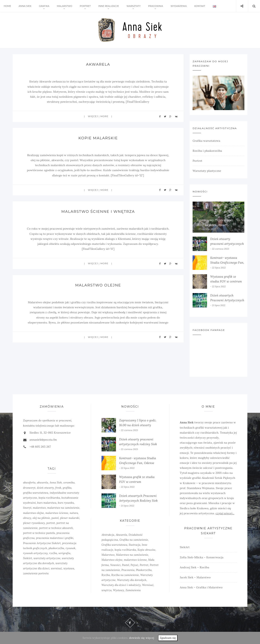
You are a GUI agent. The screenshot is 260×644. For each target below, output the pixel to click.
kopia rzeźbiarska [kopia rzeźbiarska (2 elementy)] (49, 498)
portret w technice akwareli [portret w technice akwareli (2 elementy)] (56, 528)
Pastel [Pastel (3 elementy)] (126, 565)
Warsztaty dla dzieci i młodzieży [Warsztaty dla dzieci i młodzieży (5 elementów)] (121, 585)
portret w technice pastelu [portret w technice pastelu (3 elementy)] (39, 533)
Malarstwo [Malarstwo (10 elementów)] (108, 555)
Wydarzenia (177, 6)
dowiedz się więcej (142, 638)
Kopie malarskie (98, 138)
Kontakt (198, 6)
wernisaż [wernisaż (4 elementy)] (56, 568)
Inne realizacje (108, 6)
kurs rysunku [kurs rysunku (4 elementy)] (66, 503)
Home (7, 6)
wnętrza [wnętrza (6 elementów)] (107, 590)
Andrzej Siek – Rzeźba (194, 567)
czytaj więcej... (225, 513)
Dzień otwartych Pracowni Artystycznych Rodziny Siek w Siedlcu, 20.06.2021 (138, 501)
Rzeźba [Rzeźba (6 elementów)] (106, 575)
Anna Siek (25, 6)
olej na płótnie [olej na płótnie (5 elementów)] (41, 518)
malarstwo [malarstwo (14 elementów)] (39, 508)
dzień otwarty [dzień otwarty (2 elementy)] (45, 488)
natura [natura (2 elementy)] (74, 513)
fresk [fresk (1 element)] (58, 488)
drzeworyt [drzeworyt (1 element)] (29, 488)
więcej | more (98, 116)
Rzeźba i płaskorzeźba (207, 151)
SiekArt (185, 547)
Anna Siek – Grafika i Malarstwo (201, 587)
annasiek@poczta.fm (43, 440)
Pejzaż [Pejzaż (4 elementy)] (134, 565)
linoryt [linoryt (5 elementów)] (27, 508)
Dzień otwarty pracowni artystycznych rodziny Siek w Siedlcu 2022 (138, 444)
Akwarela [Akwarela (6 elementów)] (121, 535)
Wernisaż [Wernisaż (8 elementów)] (148, 585)
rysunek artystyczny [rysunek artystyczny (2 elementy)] (35, 553)
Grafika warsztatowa (206, 141)
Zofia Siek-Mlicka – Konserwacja (202, 557)
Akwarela (98, 64)
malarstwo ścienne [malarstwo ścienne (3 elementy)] (135, 560)
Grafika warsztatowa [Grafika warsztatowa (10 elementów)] (114, 545)
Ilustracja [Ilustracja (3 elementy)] (135, 545)
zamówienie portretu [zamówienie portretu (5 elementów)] (36, 573)
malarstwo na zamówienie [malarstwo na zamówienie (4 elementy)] (63, 508)
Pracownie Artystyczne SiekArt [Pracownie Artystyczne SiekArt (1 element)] (42, 543)
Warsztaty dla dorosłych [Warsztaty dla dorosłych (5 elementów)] (132, 580)
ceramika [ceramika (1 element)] (69, 483)
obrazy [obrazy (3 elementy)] (27, 518)
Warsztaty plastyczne (207, 171)
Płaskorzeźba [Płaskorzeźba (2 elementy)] (144, 570)
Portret (84, 6)
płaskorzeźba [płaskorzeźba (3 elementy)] (56, 548)
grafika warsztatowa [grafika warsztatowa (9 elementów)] (36, 493)
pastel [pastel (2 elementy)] (55, 518)
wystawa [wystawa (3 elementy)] (69, 568)
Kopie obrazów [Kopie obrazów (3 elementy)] (147, 550)
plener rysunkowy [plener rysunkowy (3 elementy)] (34, 523)
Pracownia (154, 6)
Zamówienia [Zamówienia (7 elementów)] (133, 590)
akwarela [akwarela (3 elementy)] (43, 483)
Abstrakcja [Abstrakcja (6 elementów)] (108, 535)
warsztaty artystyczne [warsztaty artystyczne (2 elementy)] (47, 558)
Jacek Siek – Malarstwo (195, 577)
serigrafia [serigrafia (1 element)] (64, 553)
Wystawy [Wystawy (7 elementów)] (118, 590)
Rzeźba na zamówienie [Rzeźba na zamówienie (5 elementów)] (125, 575)
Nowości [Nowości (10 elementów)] (115, 565)
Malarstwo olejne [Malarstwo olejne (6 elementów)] (112, 560)
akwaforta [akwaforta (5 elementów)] (29, 483)
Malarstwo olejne (98, 285)
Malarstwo (64, 6)
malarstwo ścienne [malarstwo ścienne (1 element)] (57, 513)
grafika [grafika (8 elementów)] (67, 488)
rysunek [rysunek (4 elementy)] (70, 548)
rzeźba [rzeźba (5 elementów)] (53, 553)
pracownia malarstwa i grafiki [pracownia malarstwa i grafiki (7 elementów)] (55, 538)
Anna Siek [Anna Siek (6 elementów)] (56, 483)
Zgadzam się (168, 638)
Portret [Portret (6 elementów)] (144, 565)
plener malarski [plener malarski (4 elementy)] (70, 518)
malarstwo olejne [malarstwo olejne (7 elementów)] (34, 513)
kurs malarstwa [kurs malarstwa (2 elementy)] (47, 503)
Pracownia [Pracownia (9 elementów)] (128, 570)
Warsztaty (133, 6)
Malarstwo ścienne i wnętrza (98, 212)
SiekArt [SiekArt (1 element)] (28, 558)
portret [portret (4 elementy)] (51, 523)
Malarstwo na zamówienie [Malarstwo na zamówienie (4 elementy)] (132, 555)
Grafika (44, 6)
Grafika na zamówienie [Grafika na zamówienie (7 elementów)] (134, 540)
